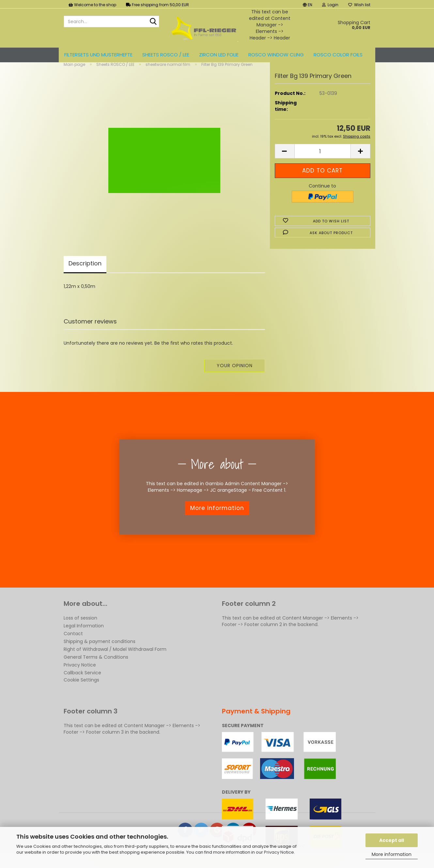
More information (392, 854)
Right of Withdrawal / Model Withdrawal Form (115, 660)
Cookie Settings (81, 691)
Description (85, 274)
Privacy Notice (279, 852)
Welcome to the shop (92, 5)
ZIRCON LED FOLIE (219, 55)
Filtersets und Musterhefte (98, 55)
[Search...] (153, 22)
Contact (73, 644)
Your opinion (235, 376)
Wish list (359, 5)
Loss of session (80, 629)
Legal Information (84, 636)
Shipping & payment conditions (100, 652)
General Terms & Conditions (96, 668)
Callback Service (82, 683)
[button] (308, 4)
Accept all (392, 840)
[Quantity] (323, 162)
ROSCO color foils (338, 55)
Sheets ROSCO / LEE (166, 55)
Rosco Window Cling (276, 55)
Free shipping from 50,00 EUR (157, 5)
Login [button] (330, 5)
